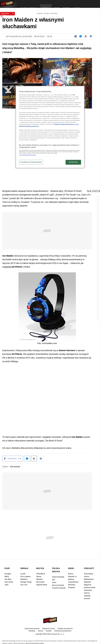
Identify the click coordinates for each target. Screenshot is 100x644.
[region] (50, 127)
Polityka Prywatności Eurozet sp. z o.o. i (67, 124)
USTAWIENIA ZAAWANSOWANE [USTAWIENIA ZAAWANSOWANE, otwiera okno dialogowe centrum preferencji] (31, 162)
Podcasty (89, 567)
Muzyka (47, 12)
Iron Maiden (15, 466)
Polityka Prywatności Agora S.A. (29, 126)
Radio (71, 567)
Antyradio (40, 12)
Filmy (7, 567)
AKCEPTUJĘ (73, 162)
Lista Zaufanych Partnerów (28, 155)
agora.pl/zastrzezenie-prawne (35, 642)
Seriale (24, 567)
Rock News (54, 12)
